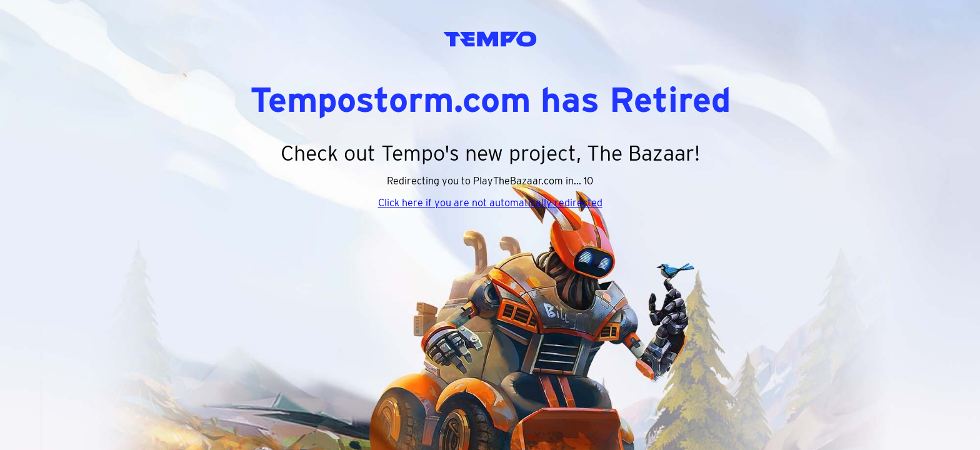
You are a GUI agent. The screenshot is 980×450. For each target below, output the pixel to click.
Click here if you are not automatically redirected (490, 203)
